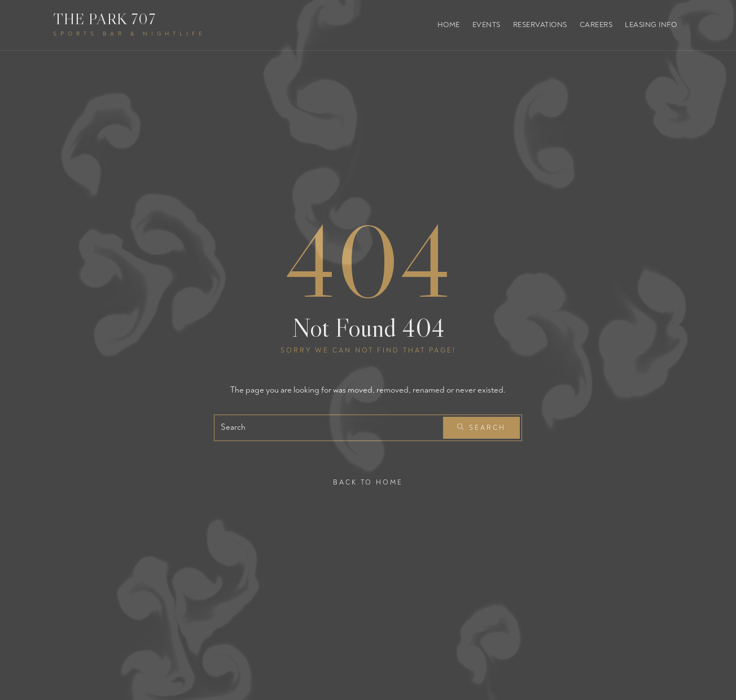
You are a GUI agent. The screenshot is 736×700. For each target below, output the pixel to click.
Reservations (540, 25)
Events (487, 25)
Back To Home (368, 482)
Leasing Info (651, 25)
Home (449, 25)
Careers (596, 25)
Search (481, 428)
